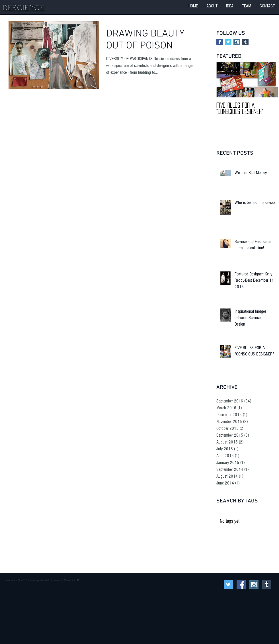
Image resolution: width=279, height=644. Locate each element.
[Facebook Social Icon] (241, 584)
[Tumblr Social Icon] (245, 42)
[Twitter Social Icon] (228, 584)
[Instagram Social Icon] (237, 42)
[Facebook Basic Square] (220, 42)
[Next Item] (270, 80)
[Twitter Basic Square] (228, 42)
